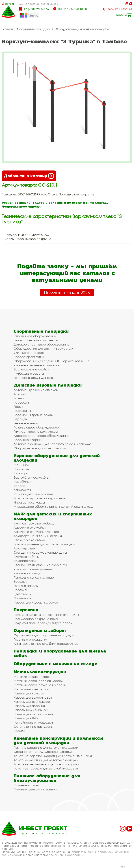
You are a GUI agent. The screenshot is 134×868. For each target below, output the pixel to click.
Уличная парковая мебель (34, 523)
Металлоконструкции (40, 672)
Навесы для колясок (29, 693)
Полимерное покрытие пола (36, 619)
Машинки (21, 465)
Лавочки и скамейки (30, 527)
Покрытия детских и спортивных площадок (46, 615)
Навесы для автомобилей (33, 714)
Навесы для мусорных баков (36, 602)
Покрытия (26, 610)
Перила (20, 731)
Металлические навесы (32, 677)
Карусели (21, 402)
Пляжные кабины (26, 557)
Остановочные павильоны (33, 727)
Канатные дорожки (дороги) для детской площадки (53, 756)
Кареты (19, 486)
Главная (7, 29)
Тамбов (10, 4)
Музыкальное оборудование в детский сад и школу (53, 506)
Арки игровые (24, 548)
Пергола (20, 590)
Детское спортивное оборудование (42, 344)
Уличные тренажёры (29, 353)
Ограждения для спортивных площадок (44, 635)
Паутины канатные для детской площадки (46, 747)
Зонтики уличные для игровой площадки (44, 544)
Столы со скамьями (29, 540)
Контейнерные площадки (33, 722)
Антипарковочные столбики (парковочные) (47, 644)
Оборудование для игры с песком (40, 448)
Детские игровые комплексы (36, 390)
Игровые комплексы (29, 502)
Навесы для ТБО (26, 718)
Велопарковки (25, 561)
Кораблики (22, 482)
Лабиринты (22, 490)
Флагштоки (22, 598)
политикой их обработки (65, 855)
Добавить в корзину (29, 176)
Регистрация (124, 9)
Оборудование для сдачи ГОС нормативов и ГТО (51, 361)
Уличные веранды (27, 573)
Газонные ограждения (31, 639)
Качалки (20, 394)
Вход (111, 9)
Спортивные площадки (34, 29)
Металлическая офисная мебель (40, 685)
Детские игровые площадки (48, 385)
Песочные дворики (28, 440)
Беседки (20, 582)
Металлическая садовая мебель (39, 681)
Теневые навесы (26, 423)
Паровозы (21, 469)
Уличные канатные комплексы (37, 365)
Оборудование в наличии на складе (55, 664)
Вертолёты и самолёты (31, 477)
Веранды (20, 419)
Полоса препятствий (29, 357)
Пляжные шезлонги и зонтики (35, 789)
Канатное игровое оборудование (40, 498)
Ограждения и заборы (40, 630)
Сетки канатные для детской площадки (44, 752)
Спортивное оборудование (35, 336)
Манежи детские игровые (33, 494)
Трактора (21, 473)
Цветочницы (22, 594)
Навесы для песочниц (30, 706)
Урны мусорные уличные (33, 569)
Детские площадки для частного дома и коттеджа (52, 444)
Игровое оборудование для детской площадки (57, 458)
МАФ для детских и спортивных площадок (53, 516)
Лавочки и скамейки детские (36, 532)
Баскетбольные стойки (31, 369)
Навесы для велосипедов (33, 697)
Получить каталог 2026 (67, 293)
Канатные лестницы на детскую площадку (46, 764)
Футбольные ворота (29, 373)
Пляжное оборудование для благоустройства (47, 778)
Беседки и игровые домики (34, 415)
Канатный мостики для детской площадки (46, 760)
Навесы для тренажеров (32, 702)
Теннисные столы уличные (33, 378)
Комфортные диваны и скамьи (38, 536)
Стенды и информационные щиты (40, 552)
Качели (19, 398)
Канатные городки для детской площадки (46, 768)
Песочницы (22, 411)
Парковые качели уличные (34, 577)
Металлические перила (32, 689)
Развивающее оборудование (36, 427)
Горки (18, 407)
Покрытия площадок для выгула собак (43, 623)
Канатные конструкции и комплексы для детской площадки (58, 740)
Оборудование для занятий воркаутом (82, 29)
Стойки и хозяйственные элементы (40, 565)
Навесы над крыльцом (31, 710)
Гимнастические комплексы (36, 340)
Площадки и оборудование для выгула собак (60, 653)
